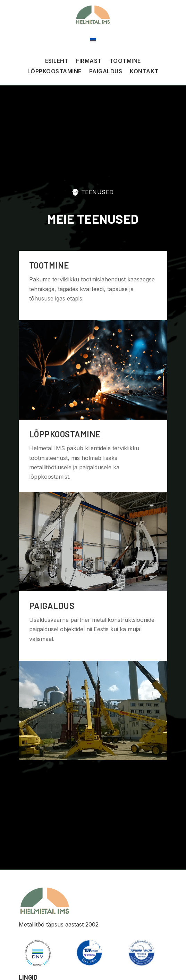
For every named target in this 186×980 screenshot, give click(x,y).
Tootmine (125, 61)
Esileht (57, 61)
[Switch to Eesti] (93, 40)
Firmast (89, 61)
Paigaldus (106, 72)
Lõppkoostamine (54, 72)
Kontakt (144, 72)
